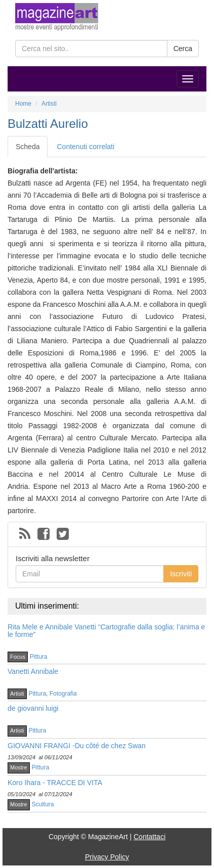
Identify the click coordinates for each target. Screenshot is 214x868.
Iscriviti (181, 574)
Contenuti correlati (85, 147)
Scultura (43, 804)
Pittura (39, 657)
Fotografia (63, 694)
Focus (18, 657)
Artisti (17, 694)
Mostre (19, 767)
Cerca (183, 49)
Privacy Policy (107, 857)
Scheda (28, 147)
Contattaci (149, 837)
